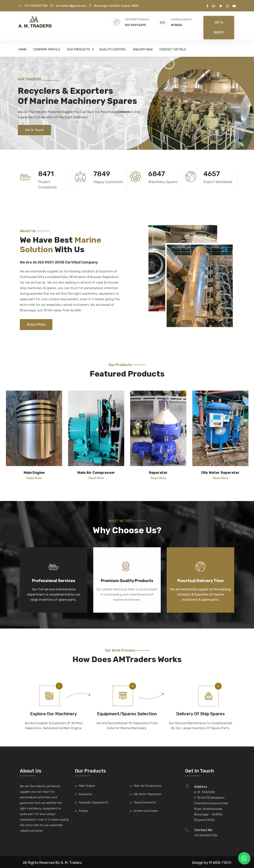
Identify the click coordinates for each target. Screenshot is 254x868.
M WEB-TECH (220, 863)
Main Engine (87, 786)
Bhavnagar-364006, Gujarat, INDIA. (114, 6)
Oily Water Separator (147, 794)
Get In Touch (34, 130)
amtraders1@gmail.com (68, 6)
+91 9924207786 (206, 835)
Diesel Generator (145, 802)
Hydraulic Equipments (93, 802)
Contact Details (173, 49)
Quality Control (113, 49)
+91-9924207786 (33, 6)
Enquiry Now (143, 49)
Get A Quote (219, 28)
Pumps (83, 811)
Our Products (78, 49)
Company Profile (47, 49)
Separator (85, 794)
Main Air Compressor (148, 786)
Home (22, 49)
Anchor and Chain (146, 811)
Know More (36, 324)
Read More (34, 478)
